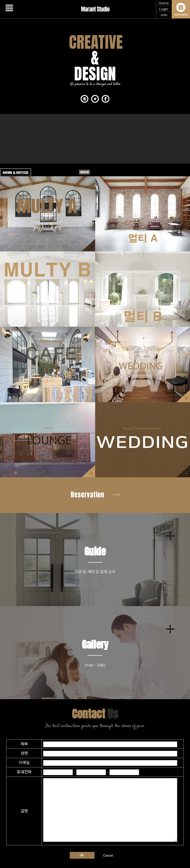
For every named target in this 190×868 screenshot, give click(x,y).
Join (164, 15)
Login (164, 9)
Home (164, 3)
